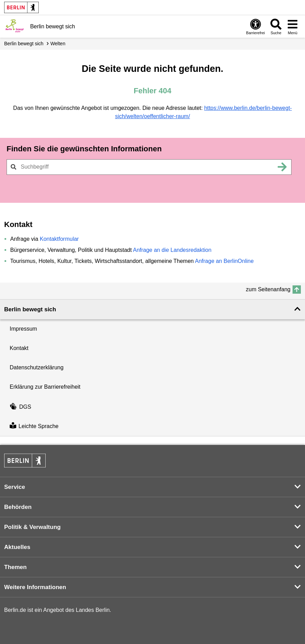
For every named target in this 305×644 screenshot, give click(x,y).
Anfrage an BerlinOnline (224, 261)
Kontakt (19, 348)
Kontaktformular (59, 239)
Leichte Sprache (34, 426)
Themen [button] (15, 567)
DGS (20, 407)
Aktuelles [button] (17, 547)
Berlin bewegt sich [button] (30, 309)
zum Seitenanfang (268, 289)
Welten (58, 44)
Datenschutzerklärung (37, 367)
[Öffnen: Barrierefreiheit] (256, 26)
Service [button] (15, 487)
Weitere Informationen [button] (35, 587)
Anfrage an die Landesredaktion (172, 250)
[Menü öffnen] (293, 26)
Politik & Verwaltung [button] (32, 527)
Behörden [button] (18, 507)
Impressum (23, 329)
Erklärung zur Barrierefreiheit (45, 387)
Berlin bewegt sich (24, 44)
